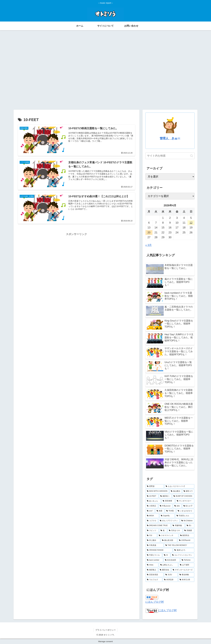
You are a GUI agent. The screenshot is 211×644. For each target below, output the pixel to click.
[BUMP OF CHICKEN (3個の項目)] (183, 496)
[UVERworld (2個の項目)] (186, 540)
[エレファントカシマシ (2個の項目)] (183, 555)
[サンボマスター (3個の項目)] (185, 501)
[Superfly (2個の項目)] (167, 516)
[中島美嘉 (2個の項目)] (155, 545)
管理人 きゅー (170, 138)
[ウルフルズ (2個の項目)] (154, 580)
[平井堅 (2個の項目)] (170, 511)
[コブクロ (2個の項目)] (152, 521)
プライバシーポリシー (105, 630)
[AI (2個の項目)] (166, 555)
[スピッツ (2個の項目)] (152, 531)
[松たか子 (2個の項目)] (188, 506)
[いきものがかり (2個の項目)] (185, 511)
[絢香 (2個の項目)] (160, 511)
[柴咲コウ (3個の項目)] (188, 491)
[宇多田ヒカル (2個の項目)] (185, 516)
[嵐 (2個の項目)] (163, 531)
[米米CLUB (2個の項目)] (186, 580)
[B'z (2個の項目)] (190, 526)
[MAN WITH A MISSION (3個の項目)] (157, 491)
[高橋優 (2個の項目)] (189, 531)
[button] (192, 156)
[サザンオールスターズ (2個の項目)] (183, 570)
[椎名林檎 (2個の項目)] (186, 575)
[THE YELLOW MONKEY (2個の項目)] (179, 545)
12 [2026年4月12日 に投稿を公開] (191, 223)
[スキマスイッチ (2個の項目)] (168, 536)
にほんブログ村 (155, 602)
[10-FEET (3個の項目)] (152, 496)
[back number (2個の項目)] (154, 560)
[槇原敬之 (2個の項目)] (152, 570)
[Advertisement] (105, 52)
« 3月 (149, 245)
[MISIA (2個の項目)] (152, 516)
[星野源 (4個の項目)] (155, 486)
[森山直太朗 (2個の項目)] (169, 540)
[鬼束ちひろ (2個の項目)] (184, 550)
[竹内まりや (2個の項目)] (175, 531)
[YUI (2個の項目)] (151, 536)
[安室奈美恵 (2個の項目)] (155, 575)
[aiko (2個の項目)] (177, 506)
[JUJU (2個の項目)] (171, 575)
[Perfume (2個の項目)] (187, 560)
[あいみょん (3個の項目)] (153, 501)
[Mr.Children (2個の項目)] (187, 521)
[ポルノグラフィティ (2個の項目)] (169, 521)
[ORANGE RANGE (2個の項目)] (159, 550)
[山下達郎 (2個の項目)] (186, 565)
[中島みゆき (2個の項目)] (166, 506)
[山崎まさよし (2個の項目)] (169, 565)
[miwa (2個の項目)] (152, 565)
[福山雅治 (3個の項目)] (176, 491)
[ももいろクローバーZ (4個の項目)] (179, 486)
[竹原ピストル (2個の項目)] (154, 555)
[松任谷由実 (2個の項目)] (172, 560)
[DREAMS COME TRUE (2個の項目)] (158, 526)
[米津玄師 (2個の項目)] (170, 580)
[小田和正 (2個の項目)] (152, 506)
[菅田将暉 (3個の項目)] (168, 501)
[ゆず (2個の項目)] (150, 511)
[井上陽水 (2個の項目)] (153, 540)
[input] (170, 156)
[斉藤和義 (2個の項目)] (178, 526)
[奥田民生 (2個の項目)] (187, 536)
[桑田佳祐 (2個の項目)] (165, 570)
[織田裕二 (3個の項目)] (165, 496)
